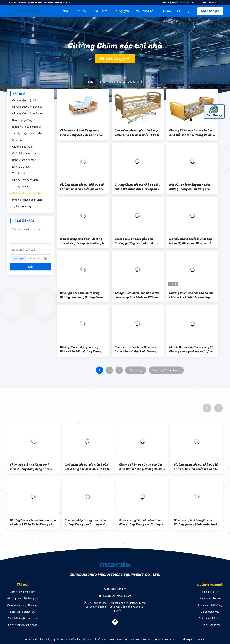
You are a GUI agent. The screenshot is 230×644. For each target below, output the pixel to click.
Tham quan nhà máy (210, 598)
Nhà (65, 11)
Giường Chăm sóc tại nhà (27, 193)
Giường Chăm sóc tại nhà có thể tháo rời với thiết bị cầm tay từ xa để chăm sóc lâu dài (192, 295)
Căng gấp (18, 140)
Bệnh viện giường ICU (25, 120)
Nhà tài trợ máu (21, 167)
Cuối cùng (136, 370)
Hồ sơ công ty (210, 592)
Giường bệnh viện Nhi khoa (28, 114)
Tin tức (166, 11)
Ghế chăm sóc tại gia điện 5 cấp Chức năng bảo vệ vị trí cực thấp (137, 133)
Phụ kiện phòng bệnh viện (27, 200)
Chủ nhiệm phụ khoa (24, 153)
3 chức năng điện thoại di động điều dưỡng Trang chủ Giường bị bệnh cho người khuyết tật (82, 241)
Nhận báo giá (210, 11)
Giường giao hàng (22, 147)
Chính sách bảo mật (210, 618)
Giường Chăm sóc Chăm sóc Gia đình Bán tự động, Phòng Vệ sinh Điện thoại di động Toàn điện (192, 133)
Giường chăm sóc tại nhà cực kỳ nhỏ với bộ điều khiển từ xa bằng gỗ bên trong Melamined (83, 187)
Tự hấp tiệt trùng (22, 206)
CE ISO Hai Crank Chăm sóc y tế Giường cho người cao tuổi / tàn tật (192, 349)
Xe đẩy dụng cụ (21, 187)
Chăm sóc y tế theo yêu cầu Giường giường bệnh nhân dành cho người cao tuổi (136, 241)
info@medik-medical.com (180, 3)
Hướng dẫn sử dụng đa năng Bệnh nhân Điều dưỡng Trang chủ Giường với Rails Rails (81, 349)
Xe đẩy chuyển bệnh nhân (27, 133)
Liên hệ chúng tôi (210, 625)
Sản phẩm (100, 11)
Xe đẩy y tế (19, 173)
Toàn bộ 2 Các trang (166, 370)
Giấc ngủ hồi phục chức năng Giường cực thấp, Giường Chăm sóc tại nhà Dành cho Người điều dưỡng (83, 295)
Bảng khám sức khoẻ (24, 160)
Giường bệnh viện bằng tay (27, 107)
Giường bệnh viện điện (25, 100)
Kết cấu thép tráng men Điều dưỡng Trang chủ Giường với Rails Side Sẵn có (190, 187)
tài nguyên (121, 11)
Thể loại (81, 11)
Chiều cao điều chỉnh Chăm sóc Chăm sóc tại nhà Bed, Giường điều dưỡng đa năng (136, 349)
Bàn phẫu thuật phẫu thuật (27, 127)
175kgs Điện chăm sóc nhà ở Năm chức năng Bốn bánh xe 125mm (138, 295)
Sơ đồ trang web (210, 612)
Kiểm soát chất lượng (210, 605)
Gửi (31, 267)
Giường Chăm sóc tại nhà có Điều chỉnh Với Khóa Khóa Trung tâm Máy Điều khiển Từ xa (138, 187)
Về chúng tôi (145, 11)
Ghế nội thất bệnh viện (25, 180)
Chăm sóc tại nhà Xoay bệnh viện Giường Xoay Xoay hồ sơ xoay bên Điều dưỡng (80, 133)
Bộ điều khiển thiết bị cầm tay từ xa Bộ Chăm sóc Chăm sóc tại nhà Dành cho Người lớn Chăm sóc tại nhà (192, 241)
